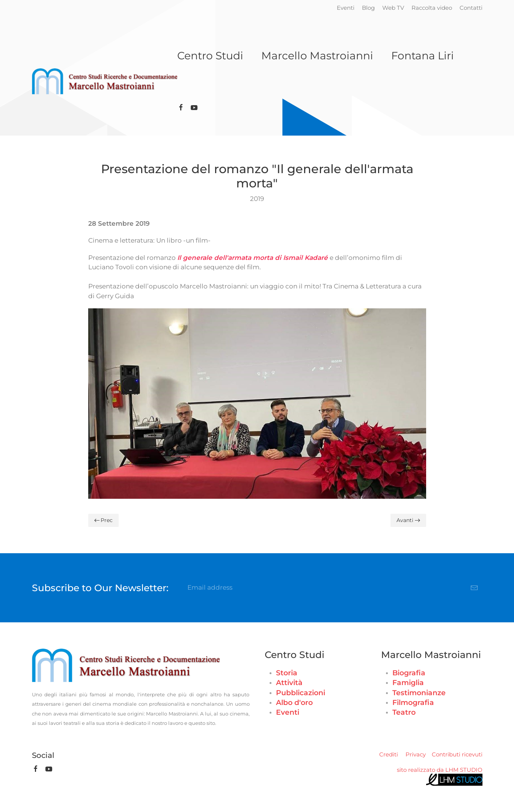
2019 (257, 199)
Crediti (389, 754)
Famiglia (408, 683)
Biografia (409, 673)
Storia (287, 673)
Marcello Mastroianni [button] (317, 56)
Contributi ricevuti (457, 754)
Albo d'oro (294, 703)
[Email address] (333, 588)
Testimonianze (419, 693)
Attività (289, 683)
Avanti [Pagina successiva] (408, 520)
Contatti (471, 8)
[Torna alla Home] (105, 82)
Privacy (416, 754)
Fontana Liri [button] (423, 56)
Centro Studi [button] (210, 56)
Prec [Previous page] (104, 520)
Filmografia (413, 703)
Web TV (393, 8)
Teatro (404, 712)
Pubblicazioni (301, 693)
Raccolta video (432, 8)
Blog (368, 8)
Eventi (346, 8)
